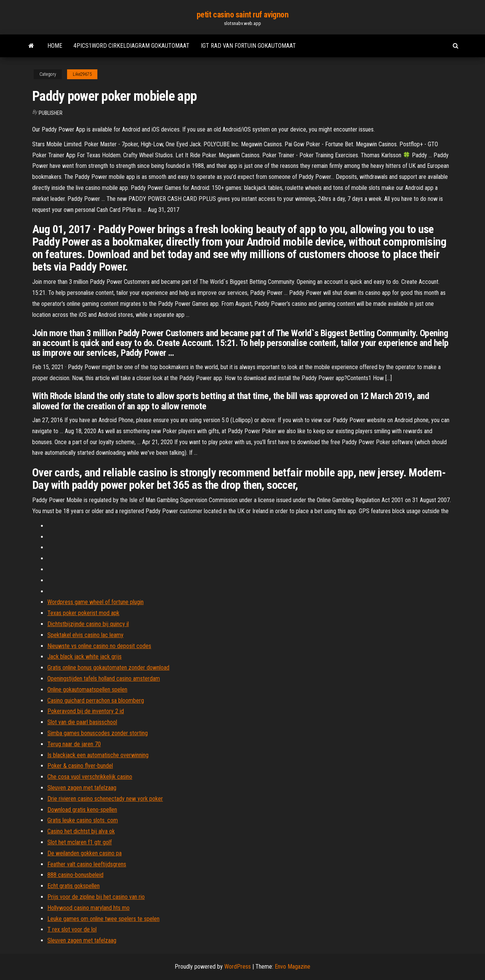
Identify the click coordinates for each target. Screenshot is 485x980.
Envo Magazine (293, 967)
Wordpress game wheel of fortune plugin (95, 602)
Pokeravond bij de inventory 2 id (86, 711)
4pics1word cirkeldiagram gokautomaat (131, 46)
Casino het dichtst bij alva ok (81, 831)
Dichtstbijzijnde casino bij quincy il (88, 624)
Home (55, 46)
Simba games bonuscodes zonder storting (98, 733)
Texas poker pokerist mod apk (83, 613)
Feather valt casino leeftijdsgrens (87, 864)
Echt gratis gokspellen (74, 886)
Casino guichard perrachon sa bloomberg (96, 701)
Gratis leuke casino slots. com (83, 820)
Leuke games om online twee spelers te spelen (103, 919)
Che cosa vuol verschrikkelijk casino (90, 777)
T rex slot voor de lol (72, 929)
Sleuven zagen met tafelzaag (82, 788)
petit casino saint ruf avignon (243, 15)
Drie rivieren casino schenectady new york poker (105, 799)
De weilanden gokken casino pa (84, 853)
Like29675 (82, 74)
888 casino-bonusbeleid (75, 875)
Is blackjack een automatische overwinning (98, 755)
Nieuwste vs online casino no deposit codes (99, 646)
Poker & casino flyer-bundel (80, 766)
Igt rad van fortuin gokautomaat (248, 46)
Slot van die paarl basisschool (82, 722)
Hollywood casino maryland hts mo (88, 908)
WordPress (238, 967)
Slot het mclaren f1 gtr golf (80, 842)
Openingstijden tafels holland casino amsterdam (104, 679)
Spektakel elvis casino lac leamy (85, 635)
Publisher (51, 113)
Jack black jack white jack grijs (84, 657)
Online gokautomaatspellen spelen (87, 690)
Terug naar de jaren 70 (74, 744)
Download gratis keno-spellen (82, 810)
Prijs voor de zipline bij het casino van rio (96, 897)
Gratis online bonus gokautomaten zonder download (108, 668)
